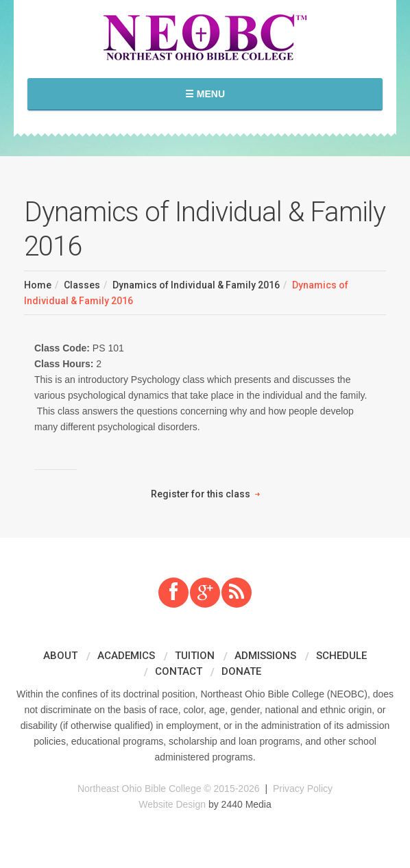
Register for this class (201, 494)
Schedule (341, 656)
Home (38, 285)
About (60, 656)
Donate (241, 671)
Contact (179, 671)
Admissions (265, 656)
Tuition (195, 656)
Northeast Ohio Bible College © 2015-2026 (169, 789)
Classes (82, 285)
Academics (126, 656)
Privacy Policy (303, 789)
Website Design (172, 804)
